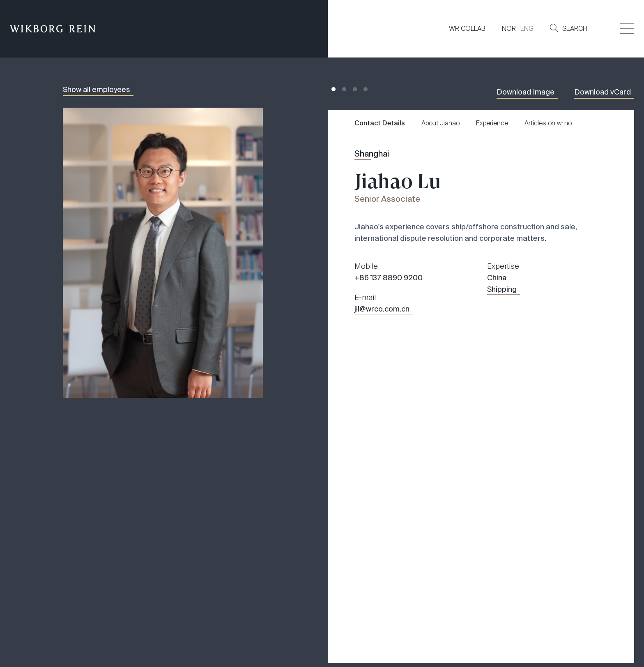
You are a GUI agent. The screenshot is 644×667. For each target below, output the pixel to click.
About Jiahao (440, 123)
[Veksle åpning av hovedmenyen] (627, 29)
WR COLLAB (467, 29)
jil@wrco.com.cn (382, 309)
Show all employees (97, 90)
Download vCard (603, 92)
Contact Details (380, 123)
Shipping (502, 289)
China (497, 278)
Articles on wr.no (548, 123)
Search (569, 28)
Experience (492, 123)
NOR (509, 29)
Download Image (526, 92)
